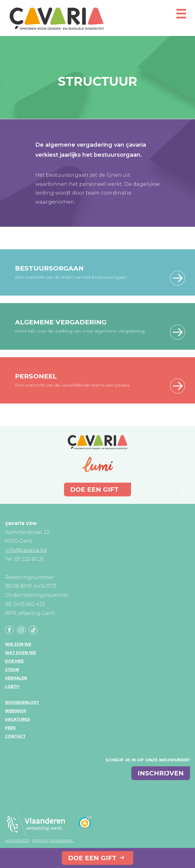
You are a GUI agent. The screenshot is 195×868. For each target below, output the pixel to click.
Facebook (9, 630)
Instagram (21, 630)
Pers (10, 728)
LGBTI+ (12, 686)
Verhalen (16, 678)
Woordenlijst (22, 702)
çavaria (57, 19)
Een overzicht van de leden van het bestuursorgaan (71, 277)
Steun (12, 670)
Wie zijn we (18, 644)
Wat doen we (20, 653)
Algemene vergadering (61, 322)
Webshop (16, 711)
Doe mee (14, 661)
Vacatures (17, 719)
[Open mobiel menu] (181, 17)
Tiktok (33, 630)
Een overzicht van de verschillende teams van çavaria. (73, 385)
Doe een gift (92, 858)
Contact (15, 736)
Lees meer (178, 278)
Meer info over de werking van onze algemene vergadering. (80, 331)
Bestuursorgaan (49, 268)
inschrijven (161, 773)
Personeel (36, 376)
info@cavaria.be (26, 550)
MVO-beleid (17, 840)
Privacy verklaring (53, 840)
